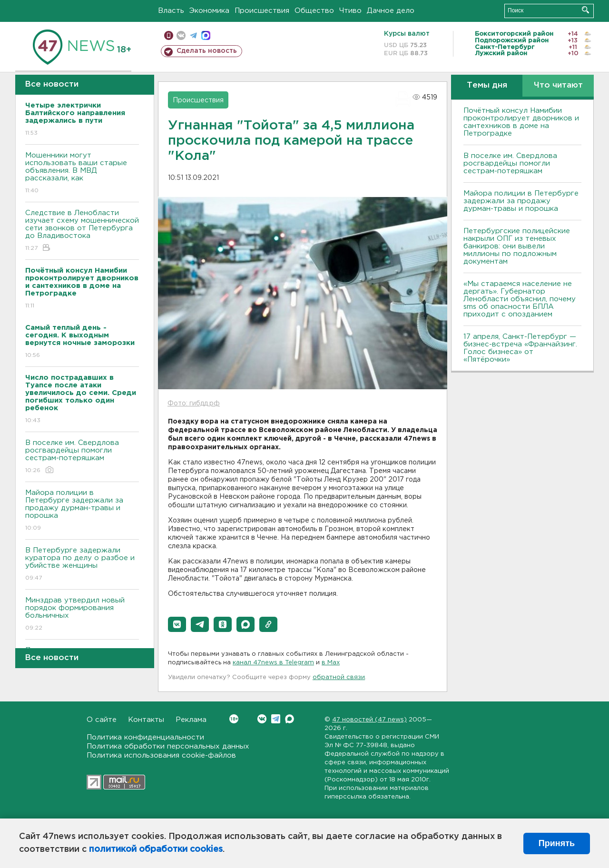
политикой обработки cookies (156, 849)
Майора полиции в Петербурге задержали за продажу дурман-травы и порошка (82, 511)
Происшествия (262, 11)
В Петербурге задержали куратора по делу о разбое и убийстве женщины (82, 565)
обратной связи (339, 677)
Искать (585, 10)
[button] (177, 624)
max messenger (206, 35)
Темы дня (487, 85)
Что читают (558, 85)
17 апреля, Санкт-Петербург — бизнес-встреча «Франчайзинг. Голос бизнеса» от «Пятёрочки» (520, 348)
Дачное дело (391, 11)
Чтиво (350, 11)
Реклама (191, 720)
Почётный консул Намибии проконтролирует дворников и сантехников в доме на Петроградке (521, 122)
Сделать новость (207, 51)
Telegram (276, 719)
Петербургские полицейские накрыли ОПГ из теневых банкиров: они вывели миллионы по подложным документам (517, 246)
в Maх (331, 663)
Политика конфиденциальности (145, 737)
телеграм (193, 35)
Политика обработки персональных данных (168, 746)
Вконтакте (234, 719)
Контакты (146, 720)
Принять (557, 843)
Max (290, 719)
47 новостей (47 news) (369, 720)
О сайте (102, 720)
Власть (171, 11)
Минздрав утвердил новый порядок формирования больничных (82, 615)
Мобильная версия (169, 35)
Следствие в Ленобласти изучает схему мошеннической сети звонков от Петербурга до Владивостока (82, 231)
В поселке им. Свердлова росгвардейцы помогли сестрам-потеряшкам (82, 457)
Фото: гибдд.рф (194, 404)
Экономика (209, 11)
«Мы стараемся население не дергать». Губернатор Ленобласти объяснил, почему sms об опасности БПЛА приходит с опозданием (520, 299)
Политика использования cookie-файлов (161, 755)
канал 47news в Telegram (273, 663)
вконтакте (181, 35)
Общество (314, 11)
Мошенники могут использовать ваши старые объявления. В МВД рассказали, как (82, 173)
